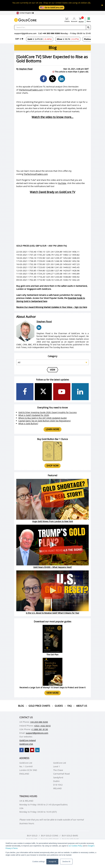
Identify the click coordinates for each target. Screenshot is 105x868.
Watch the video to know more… (52, 117)
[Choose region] (25, 13)
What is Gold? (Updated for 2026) (34, 415)
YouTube (62, 183)
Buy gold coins (50, 835)
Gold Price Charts (39, 706)
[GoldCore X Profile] (43, 392)
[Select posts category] (52, 362)
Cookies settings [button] (39, 862)
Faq (69, 706)
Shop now (52, 466)
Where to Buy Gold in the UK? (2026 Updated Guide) (43, 418)
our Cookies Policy (75, 846)
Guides (59, 706)
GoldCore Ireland (28, 740)
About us (82, 706)
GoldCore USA (26, 744)
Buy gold (32, 835)
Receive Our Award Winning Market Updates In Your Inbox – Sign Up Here (52, 307)
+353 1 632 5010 (42, 726)
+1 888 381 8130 (40, 729)
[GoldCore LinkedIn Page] (80, 392)
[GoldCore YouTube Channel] (62, 392)
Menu (89, 20)
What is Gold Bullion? (28, 424)
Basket (81, 20)
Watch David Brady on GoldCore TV (52, 192)
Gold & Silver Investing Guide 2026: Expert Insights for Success (48, 412)
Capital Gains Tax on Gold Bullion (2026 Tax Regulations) (44, 421)
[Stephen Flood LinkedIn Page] (39, 328)
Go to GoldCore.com (52, 7)
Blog (21, 706)
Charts (67, 20)
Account (74, 20)
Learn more (52, 429)
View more (53, 693)
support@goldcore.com (25, 33)
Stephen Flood (26, 69)
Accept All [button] (52, 862)
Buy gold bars (70, 835)
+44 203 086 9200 (51, 33)
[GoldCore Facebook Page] (25, 392)
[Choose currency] (19, 39)
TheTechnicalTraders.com (31, 90)
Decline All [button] (66, 862)
